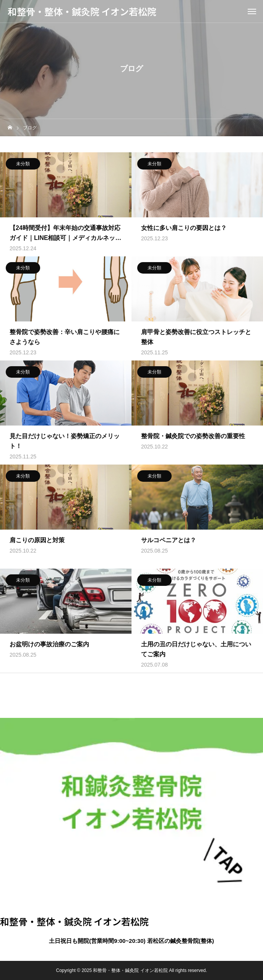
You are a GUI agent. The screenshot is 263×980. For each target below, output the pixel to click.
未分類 (23, 165)
